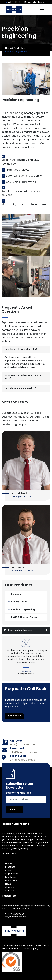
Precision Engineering (23, 610)
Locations (10, 877)
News (8, 884)
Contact (10, 891)
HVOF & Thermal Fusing (24, 617)
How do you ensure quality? (20, 388)
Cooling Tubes (19, 602)
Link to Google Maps (22, 760)
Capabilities (12, 874)
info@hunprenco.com (23, 752)
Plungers (16, 594)
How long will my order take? (21, 349)
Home (8, 48)
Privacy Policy (28, 946)
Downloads (11, 881)
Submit (15, 810)
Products (19, 48)
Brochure (38, 2)
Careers (31, 2)
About (8, 871)
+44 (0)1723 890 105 (22, 745)
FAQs (45, 2)
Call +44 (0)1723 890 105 (17, 2)
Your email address (18, 793)
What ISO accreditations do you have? (23, 377)
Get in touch (14, 716)
